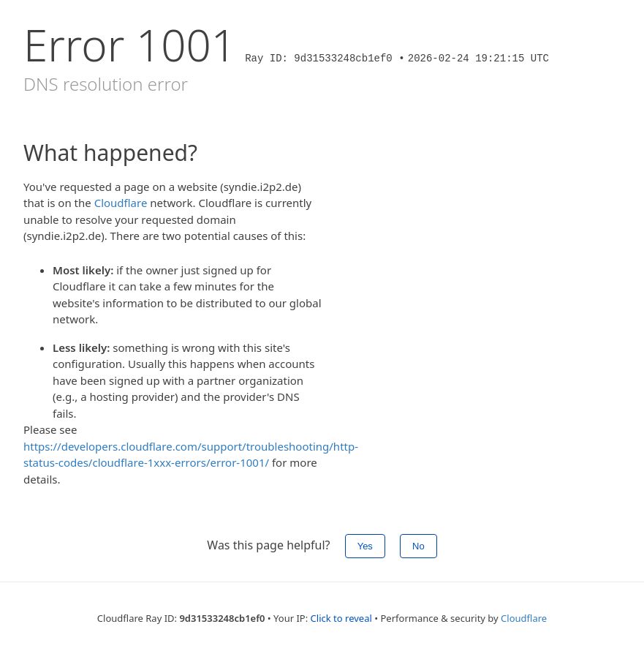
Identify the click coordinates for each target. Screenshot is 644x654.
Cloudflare (121, 203)
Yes (365, 546)
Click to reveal (341, 618)
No (418, 546)
